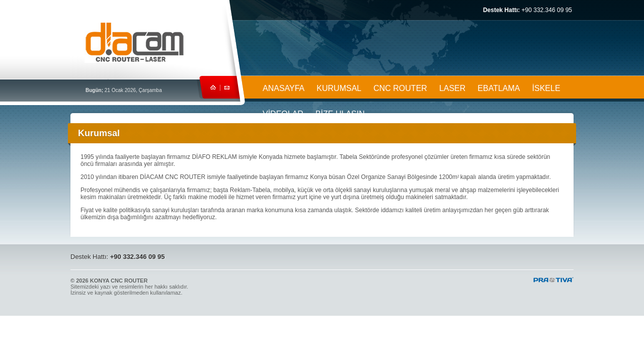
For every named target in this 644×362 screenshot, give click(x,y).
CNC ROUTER (400, 88)
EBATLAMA (499, 88)
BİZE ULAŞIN (340, 114)
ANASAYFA (284, 88)
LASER (452, 88)
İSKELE (546, 88)
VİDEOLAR (283, 114)
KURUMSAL (339, 88)
